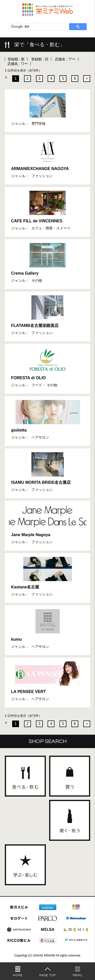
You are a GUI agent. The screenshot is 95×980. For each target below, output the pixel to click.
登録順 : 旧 (40, 59)
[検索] (37, 27)
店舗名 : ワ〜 (18, 64)
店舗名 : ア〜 (65, 59)
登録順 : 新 (16, 59)
